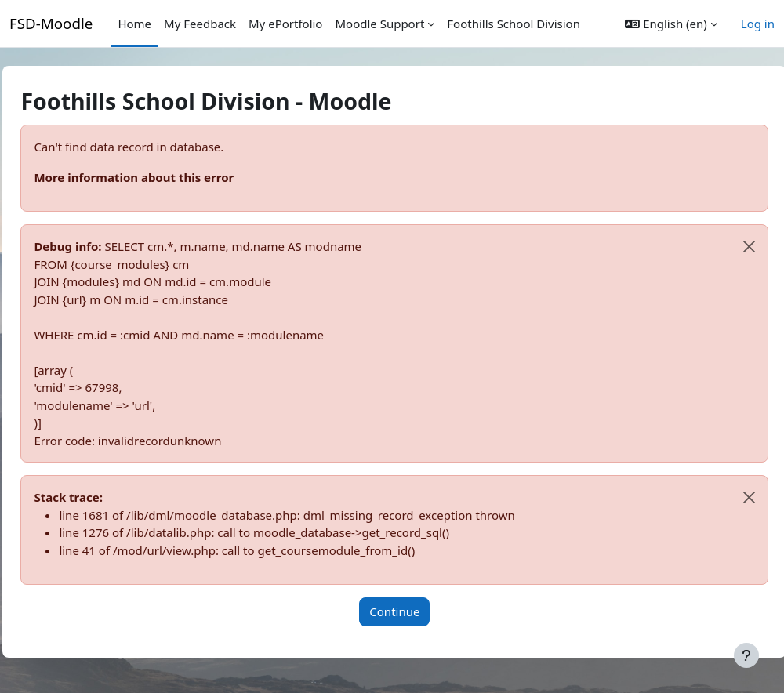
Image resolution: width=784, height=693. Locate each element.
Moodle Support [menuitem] (379, 24)
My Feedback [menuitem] (200, 24)
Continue (430, 611)
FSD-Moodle (51, 23)
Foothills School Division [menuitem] (514, 24)
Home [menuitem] (134, 24)
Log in (758, 24)
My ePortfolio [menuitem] (285, 24)
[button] (671, 24)
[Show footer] (746, 655)
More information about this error (169, 177)
